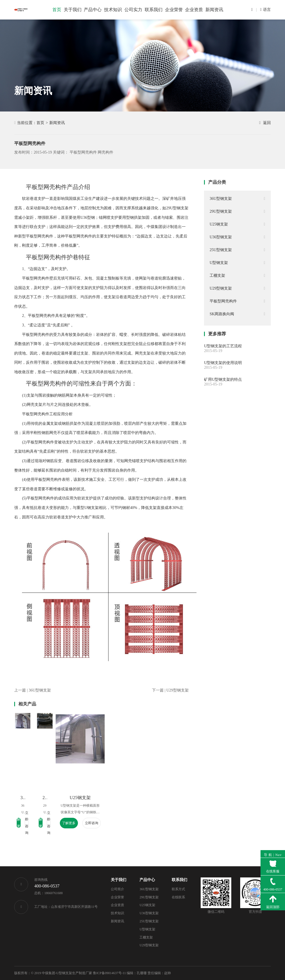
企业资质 (117, 905)
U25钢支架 (157, 798)
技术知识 (117, 913)
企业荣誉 (117, 897)
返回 (265, 123)
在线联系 (178, 897)
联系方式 (178, 889)
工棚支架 (146, 937)
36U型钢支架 (41, 798)
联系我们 (180, 880)
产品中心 (147, 880)
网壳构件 (105, 152)
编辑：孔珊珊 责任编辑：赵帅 (149, 973)
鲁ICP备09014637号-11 (109, 973)
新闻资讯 (57, 123)
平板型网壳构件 (83, 152)
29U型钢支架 (99, 798)
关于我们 (119, 880)
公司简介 (117, 889)
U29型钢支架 (149, 945)
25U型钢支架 (149, 921)
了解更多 (30, 823)
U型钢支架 (147, 929)
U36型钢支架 (149, 913)
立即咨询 (52, 823)
